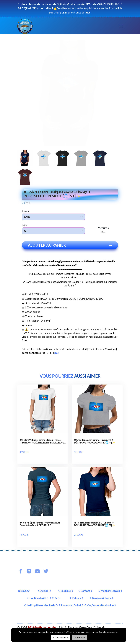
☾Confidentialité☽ (38, 591)
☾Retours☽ (76, 591)
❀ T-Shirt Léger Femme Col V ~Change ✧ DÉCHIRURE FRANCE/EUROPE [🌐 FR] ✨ (94, 521)
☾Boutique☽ (66, 584)
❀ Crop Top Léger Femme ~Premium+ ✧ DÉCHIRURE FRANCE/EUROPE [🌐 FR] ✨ (94, 442)
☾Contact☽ (85, 584)
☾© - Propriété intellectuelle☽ (41, 599)
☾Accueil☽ (44, 584)
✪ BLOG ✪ (24, 584)
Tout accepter (61, 637)
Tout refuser (79, 637)
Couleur (26, 211)
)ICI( (57, 354)
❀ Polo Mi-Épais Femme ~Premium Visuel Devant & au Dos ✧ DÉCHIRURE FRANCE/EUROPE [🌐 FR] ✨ (40, 521)
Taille (24, 225)
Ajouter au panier (70, 246)
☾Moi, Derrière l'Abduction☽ (100, 599)
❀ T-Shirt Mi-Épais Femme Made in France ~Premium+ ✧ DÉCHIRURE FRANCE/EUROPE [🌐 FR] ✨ (42, 442)
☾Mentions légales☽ (110, 584)
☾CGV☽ (55, 591)
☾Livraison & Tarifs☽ (101, 591)
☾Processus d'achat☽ (71, 599)
